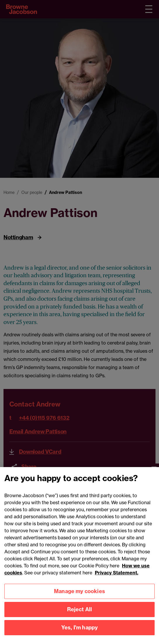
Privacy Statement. (117, 578)
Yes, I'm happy (80, 633)
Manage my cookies (79, 597)
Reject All (80, 615)
